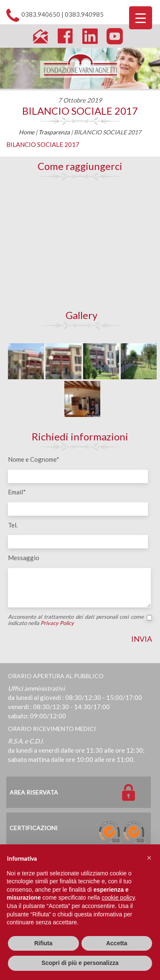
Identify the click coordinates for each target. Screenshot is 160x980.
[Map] (80, 245)
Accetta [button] (117, 943)
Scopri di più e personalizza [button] (80, 963)
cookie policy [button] (118, 898)
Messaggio (24, 558)
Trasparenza (54, 132)
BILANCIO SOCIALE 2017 (80, 111)
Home (27, 132)
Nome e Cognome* (34, 459)
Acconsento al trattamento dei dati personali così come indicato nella (80, 620)
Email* (17, 492)
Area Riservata (34, 792)
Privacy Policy (57, 623)
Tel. (13, 525)
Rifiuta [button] (43, 943)
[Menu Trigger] (141, 18)
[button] (149, 858)
